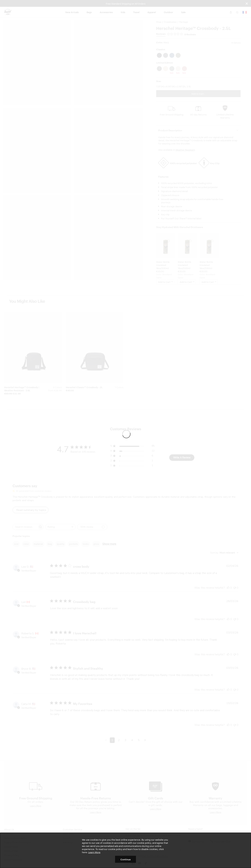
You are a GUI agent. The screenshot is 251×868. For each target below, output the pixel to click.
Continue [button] (126, 859)
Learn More (94, 852)
